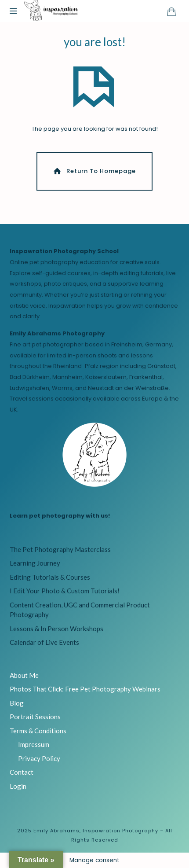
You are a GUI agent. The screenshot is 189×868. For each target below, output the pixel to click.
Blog (17, 703)
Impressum (34, 744)
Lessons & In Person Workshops (56, 629)
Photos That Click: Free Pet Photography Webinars (85, 689)
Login (18, 786)
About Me (24, 675)
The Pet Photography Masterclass (60, 549)
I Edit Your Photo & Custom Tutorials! (65, 591)
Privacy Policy (39, 758)
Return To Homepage (94, 171)
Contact (22, 772)
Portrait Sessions (35, 717)
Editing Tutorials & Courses (50, 577)
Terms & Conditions (38, 731)
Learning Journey (35, 563)
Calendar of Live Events (44, 642)
